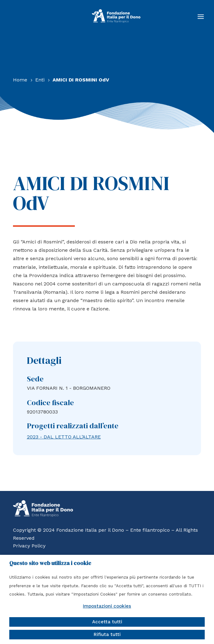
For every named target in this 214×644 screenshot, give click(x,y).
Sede (35, 379)
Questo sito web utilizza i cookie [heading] (50, 563)
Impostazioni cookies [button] (107, 606)
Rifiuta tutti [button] (107, 634)
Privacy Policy (29, 546)
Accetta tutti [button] (107, 622)
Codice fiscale (50, 403)
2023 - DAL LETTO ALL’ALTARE (64, 437)
